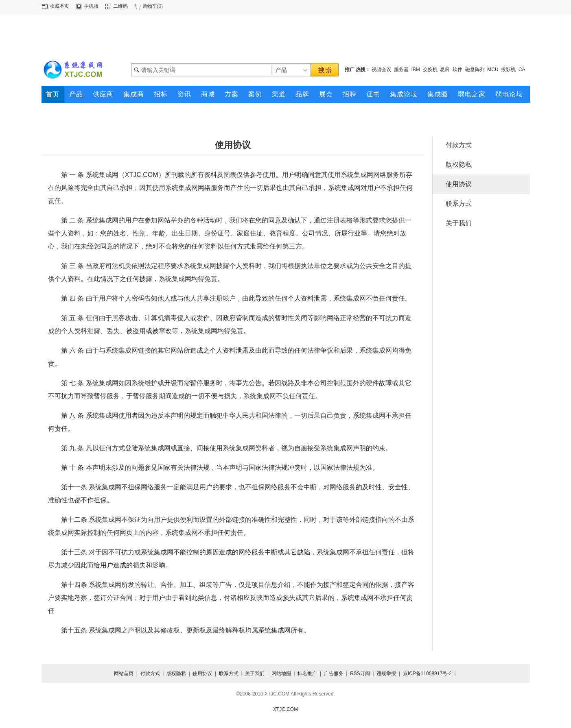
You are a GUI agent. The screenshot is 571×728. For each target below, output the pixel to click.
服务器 (401, 70)
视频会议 (381, 70)
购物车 (150, 6)
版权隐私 (459, 165)
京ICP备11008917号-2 (427, 674)
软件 (457, 70)
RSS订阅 (360, 674)
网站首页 (124, 674)
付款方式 (459, 145)
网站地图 (281, 674)
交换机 (430, 70)
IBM (416, 70)
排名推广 (307, 674)
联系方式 (459, 204)
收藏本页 (59, 6)
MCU (493, 70)
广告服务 (334, 674)
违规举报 (386, 674)
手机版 (91, 6)
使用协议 (459, 184)
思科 (445, 70)
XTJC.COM (285, 709)
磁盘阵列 (475, 70)
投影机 (508, 70)
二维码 (120, 6)
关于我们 (459, 223)
